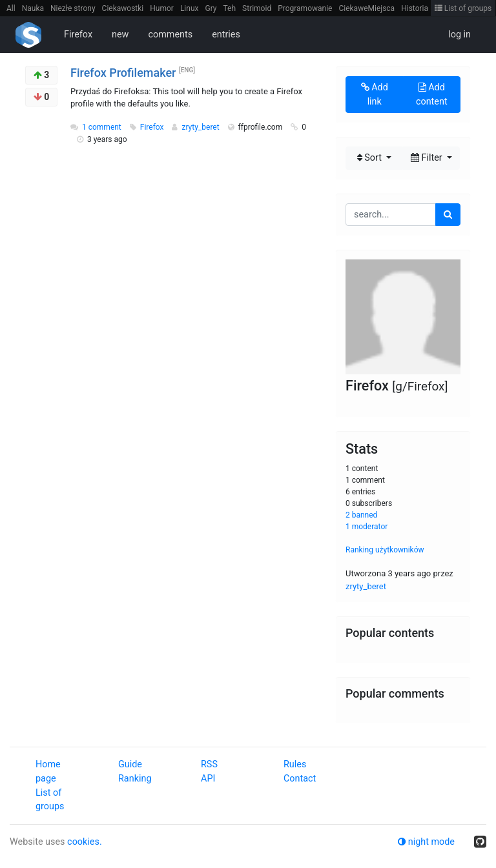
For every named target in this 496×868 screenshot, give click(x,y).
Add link (375, 95)
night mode (426, 842)
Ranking (135, 779)
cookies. (85, 842)
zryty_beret (201, 127)
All (11, 8)
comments (170, 35)
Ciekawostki (123, 8)
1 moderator (367, 527)
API (208, 779)
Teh (230, 8)
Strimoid (257, 8)
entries (226, 35)
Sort (371, 158)
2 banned (361, 515)
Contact (300, 779)
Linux (190, 8)
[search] (448, 215)
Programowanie (305, 8)
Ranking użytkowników (385, 550)
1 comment (102, 127)
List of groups (463, 8)
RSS (209, 764)
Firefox (78, 35)
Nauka (33, 8)
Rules (295, 764)
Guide (130, 764)
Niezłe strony (73, 8)
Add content (432, 95)
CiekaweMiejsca (367, 8)
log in (460, 35)
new (120, 35)
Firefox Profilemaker (123, 73)
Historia (415, 8)
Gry (211, 8)
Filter (428, 158)
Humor (162, 8)
